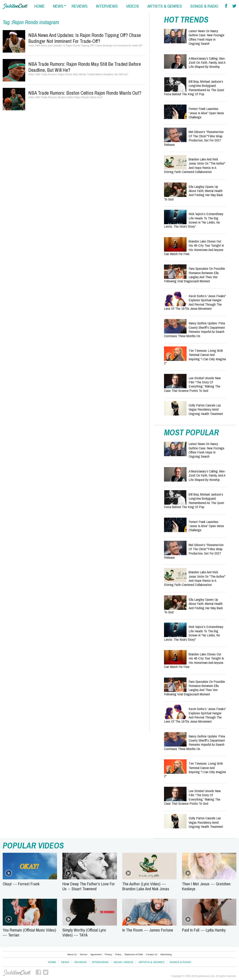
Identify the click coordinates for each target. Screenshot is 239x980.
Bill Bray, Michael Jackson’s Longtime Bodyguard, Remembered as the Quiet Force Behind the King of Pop (194, 88)
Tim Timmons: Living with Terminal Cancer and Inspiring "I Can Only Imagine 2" (195, 357)
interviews (107, 6)
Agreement (96, 954)
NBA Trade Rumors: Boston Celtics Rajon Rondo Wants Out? (85, 93)
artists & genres (165, 6)
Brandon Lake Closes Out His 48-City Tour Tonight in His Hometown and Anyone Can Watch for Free (194, 247)
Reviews (81, 962)
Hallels (15, 6)
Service (84, 954)
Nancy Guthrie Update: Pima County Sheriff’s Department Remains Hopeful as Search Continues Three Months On (194, 329)
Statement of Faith (134, 954)
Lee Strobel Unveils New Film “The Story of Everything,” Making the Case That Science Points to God (192, 384)
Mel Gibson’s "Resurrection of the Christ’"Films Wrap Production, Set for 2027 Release (194, 138)
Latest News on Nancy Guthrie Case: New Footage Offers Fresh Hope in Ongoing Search (206, 37)
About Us (72, 954)
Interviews (100, 962)
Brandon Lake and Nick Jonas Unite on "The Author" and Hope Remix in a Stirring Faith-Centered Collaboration (195, 165)
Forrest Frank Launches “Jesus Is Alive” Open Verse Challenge (206, 113)
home (39, 6)
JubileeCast (17, 973)
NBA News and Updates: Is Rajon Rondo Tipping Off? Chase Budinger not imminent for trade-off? (85, 38)
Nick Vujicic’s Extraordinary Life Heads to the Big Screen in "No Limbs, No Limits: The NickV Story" (194, 220)
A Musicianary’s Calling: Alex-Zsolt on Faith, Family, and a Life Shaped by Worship (207, 62)
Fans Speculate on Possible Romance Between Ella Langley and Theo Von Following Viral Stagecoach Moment (194, 275)
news (58, 6)
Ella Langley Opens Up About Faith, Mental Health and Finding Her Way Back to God (193, 193)
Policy (118, 954)
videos (133, 6)
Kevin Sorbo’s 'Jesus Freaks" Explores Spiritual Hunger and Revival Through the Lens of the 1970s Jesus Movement (195, 302)
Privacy (108, 954)
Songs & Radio (180, 962)
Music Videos (124, 962)
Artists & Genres (151, 962)
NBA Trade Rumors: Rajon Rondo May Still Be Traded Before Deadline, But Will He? (85, 67)
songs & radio (204, 6)
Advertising (166, 954)
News (65, 962)
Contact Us (152, 954)
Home (52, 962)
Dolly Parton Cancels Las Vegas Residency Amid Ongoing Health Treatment (206, 409)
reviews (80, 6)
